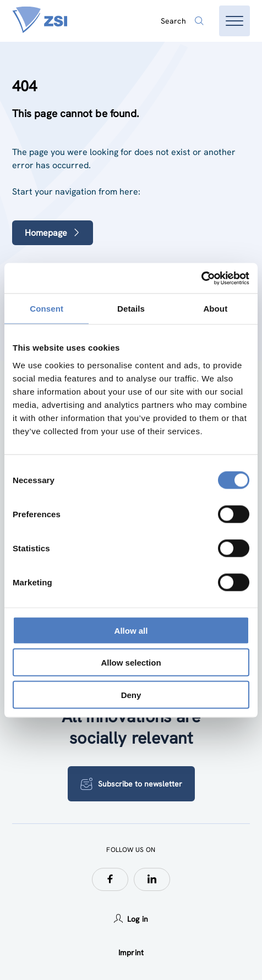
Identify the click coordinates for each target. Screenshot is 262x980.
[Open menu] (234, 21)
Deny (131, 694)
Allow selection (131, 663)
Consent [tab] (47, 309)
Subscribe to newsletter (131, 784)
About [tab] (215, 309)
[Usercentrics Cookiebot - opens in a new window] (201, 278)
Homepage (53, 233)
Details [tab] (131, 309)
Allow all (131, 630)
